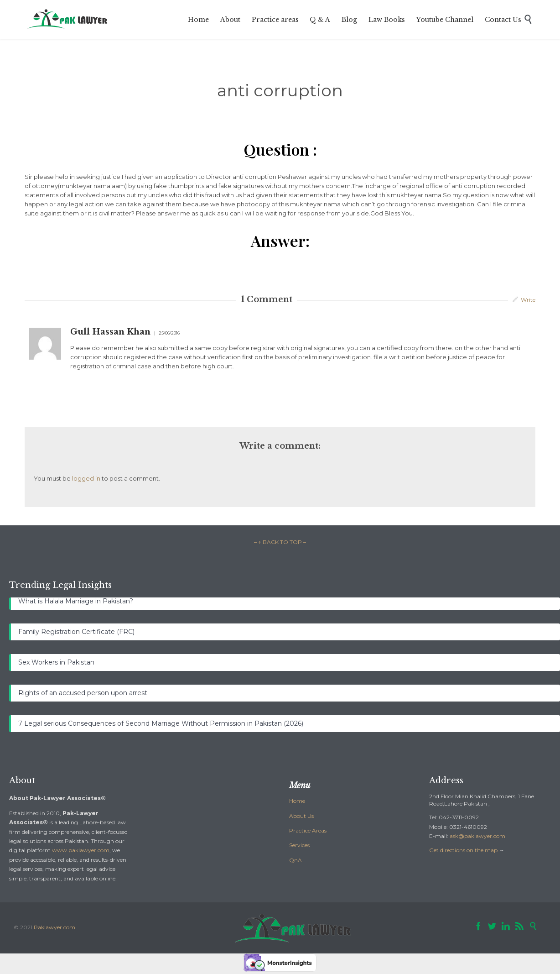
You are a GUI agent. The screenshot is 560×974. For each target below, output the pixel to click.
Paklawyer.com (54, 927)
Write (528, 300)
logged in (86, 478)
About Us (301, 816)
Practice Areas (308, 830)
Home (297, 801)
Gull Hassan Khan (110, 332)
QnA (296, 860)
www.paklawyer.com (81, 850)
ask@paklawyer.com (477, 836)
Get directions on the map (463, 850)
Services (299, 845)
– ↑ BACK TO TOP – (280, 542)
